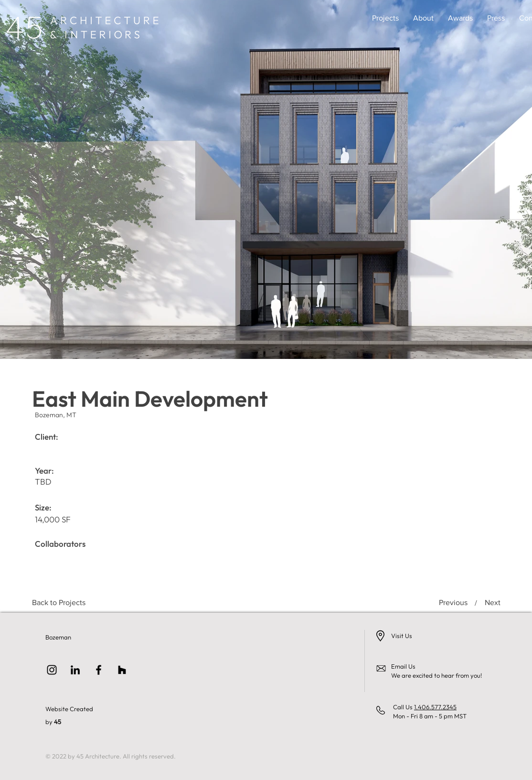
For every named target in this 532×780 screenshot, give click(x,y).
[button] (385, 18)
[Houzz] (122, 670)
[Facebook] (99, 670)
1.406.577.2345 (435, 707)
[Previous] (454, 603)
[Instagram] (52, 670)
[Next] (490, 603)
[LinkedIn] (75, 670)
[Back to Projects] (59, 603)
